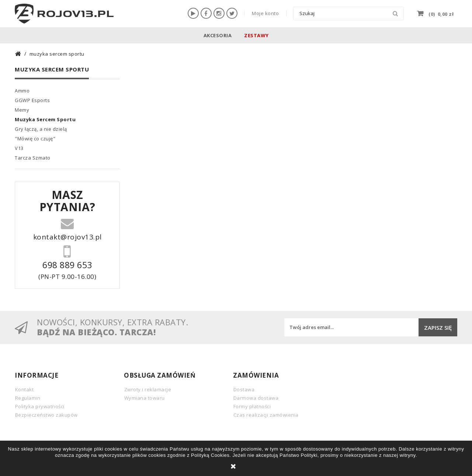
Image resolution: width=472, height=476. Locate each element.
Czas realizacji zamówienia (266, 415)
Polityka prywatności (40, 406)
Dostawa (244, 389)
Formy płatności (252, 406)
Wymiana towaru (145, 398)
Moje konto (265, 13)
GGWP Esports (32, 100)
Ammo (22, 91)
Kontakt (25, 389)
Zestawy (256, 35)
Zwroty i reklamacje (148, 389)
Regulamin (28, 398)
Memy (22, 110)
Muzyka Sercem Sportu (45, 119)
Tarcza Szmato (33, 158)
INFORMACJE (37, 375)
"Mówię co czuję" (35, 139)
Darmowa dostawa (256, 398)
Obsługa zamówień (160, 375)
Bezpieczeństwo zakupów (46, 415)
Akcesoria (218, 35)
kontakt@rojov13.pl (67, 236)
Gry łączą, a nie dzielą (41, 129)
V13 (19, 148)
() (441, 13)
